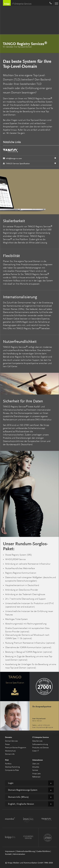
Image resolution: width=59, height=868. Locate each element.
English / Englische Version (21, 804)
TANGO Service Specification (16, 164)
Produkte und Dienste (40, 748)
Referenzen (36, 777)
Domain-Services (11, 741)
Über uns (36, 764)
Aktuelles (36, 767)
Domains (9, 737)
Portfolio (8, 764)
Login (11, 783)
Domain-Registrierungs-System (23, 790)
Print (7, 760)
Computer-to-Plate (12, 770)
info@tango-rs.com (31, 153)
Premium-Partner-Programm (16, 748)
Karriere (35, 770)
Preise (7, 744)
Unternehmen (38, 760)
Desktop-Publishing (12, 767)
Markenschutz (10, 751)
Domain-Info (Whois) (18, 797)
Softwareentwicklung (40, 744)
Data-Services (37, 741)
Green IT (36, 751)
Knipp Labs (36, 774)
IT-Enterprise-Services (22, 4)
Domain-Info (10, 754)
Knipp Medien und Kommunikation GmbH (7, 3)
